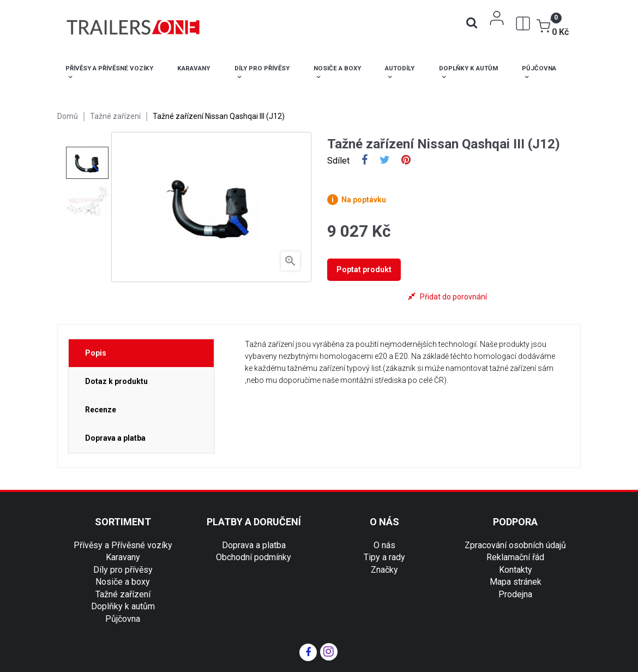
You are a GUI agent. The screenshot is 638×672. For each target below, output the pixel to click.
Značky (384, 570)
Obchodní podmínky (254, 557)
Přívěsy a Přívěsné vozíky (123, 545)
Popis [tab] (96, 353)
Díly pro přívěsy (123, 570)
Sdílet (365, 161)
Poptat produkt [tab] (364, 269)
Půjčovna (123, 619)
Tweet (385, 161)
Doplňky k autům (123, 606)
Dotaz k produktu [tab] (116, 381)
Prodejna (515, 594)
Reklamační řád (515, 557)
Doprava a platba (254, 545)
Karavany (123, 557)
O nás (384, 545)
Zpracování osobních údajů (515, 545)
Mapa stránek (516, 582)
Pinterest (406, 161)
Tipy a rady (384, 557)
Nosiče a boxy (123, 582)
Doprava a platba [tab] (115, 438)
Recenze (101, 410)
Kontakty (516, 570)
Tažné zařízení (123, 594)
